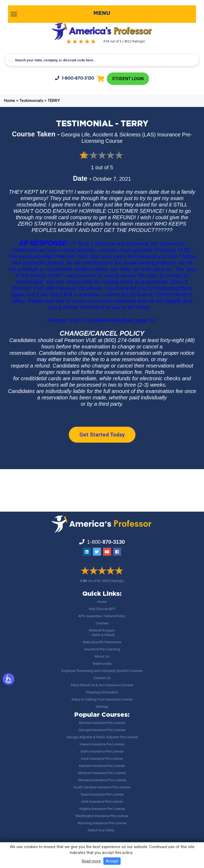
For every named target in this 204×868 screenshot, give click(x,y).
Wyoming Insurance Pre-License (102, 823)
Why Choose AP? (102, 609)
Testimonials (102, 664)
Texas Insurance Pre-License (102, 794)
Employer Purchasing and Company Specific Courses (102, 671)
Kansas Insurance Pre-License (102, 766)
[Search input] (102, 60)
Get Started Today (102, 435)
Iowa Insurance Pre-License (102, 759)
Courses (102, 623)
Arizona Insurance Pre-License (102, 723)
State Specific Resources (102, 642)
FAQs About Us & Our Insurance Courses (102, 685)
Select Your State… (102, 830)
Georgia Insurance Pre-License (102, 730)
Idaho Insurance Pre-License (102, 751)
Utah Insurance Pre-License (102, 802)
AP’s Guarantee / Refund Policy (102, 616)
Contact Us (102, 678)
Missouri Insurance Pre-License (102, 773)
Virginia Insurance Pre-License (102, 809)
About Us (102, 656)
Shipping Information (102, 692)
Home (102, 602)
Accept (112, 861)
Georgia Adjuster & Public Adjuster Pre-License (102, 737)
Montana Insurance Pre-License (102, 780)
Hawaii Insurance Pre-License (102, 744)
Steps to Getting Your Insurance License (102, 699)
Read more (91, 861)
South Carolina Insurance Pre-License (102, 787)
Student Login (128, 79)
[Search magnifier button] (11, 61)
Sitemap (102, 707)
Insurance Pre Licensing (102, 649)
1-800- (74, 78)
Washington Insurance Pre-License (102, 816)
